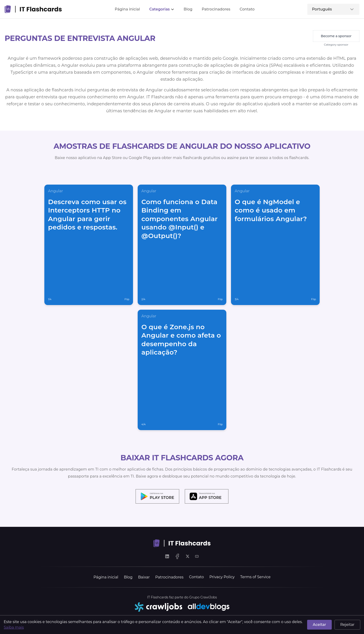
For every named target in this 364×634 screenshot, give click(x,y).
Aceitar (319, 625)
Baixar (144, 577)
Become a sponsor (336, 36)
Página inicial (127, 9)
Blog (188, 9)
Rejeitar (347, 625)
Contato (247, 9)
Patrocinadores (216, 9)
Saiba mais (14, 627)
